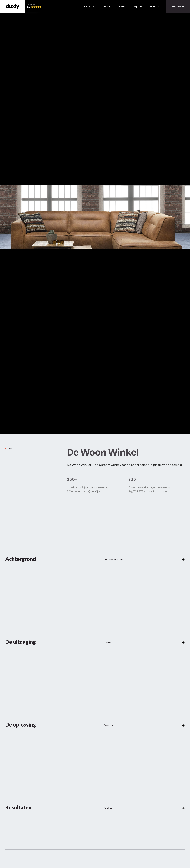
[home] (13, 7)
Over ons (155, 6)
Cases (122, 6)
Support (138, 6)
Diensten (107, 6)
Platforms (89, 6)
